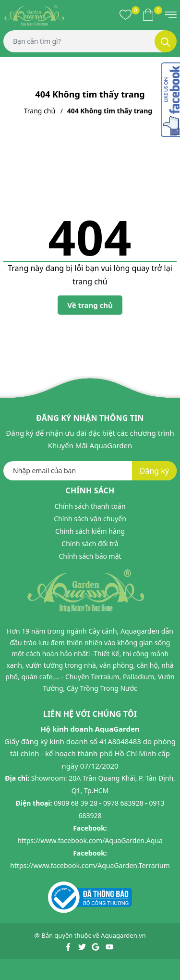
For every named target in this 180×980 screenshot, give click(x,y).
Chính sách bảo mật (90, 556)
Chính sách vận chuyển (90, 519)
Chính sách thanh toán (90, 506)
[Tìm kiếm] (166, 41)
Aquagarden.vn (123, 935)
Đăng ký (154, 471)
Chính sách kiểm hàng (90, 531)
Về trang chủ (90, 305)
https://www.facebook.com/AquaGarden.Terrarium (90, 865)
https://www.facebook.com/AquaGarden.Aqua (90, 840)
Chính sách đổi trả (90, 544)
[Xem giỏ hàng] (148, 14)
